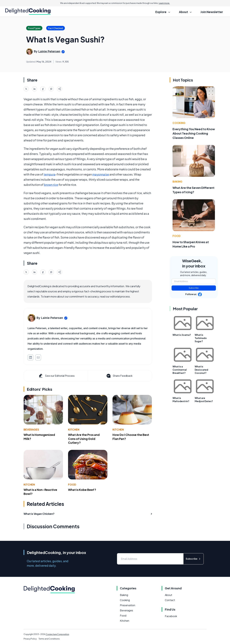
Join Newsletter (212, 12)
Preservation (128, 605)
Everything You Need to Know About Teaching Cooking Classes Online (194, 133)
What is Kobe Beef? (82, 490)
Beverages (31, 430)
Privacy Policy (30, 639)
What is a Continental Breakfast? (180, 370)
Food (72, 484)
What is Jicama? (182, 335)
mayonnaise (101, 174)
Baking (177, 182)
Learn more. (164, 3)
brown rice (51, 185)
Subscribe (194, 288)
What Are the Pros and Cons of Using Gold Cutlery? (84, 439)
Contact (170, 600)
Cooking (179, 123)
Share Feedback (119, 376)
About (169, 595)
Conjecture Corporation (57, 634)
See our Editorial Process (56, 376)
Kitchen (74, 430)
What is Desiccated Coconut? (201, 370)
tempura (50, 174)
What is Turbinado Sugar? (201, 338)
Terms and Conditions (49, 639)
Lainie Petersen (49, 51)
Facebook (171, 616)
